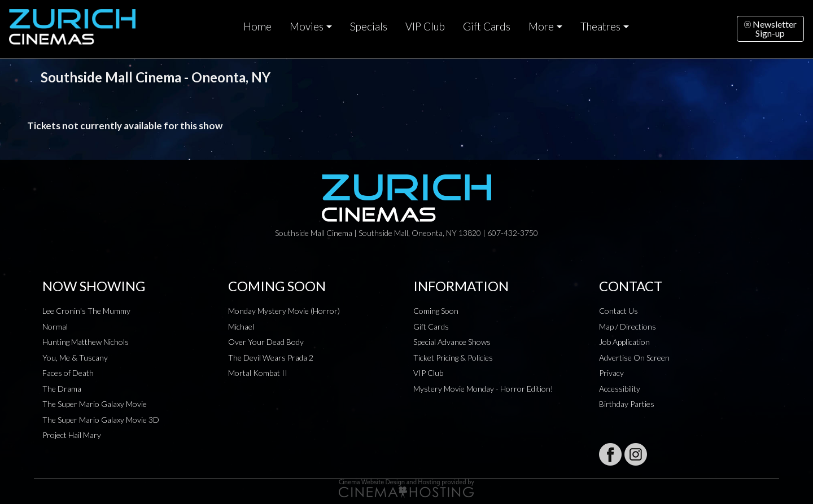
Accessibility (620, 389)
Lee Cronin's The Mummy (86, 311)
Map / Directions (628, 326)
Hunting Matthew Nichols (86, 342)
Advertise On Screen (634, 358)
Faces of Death (68, 373)
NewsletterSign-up (770, 29)
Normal (55, 326)
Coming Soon (436, 311)
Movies (307, 27)
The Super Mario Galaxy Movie (95, 404)
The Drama (62, 389)
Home (257, 27)
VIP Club (425, 27)
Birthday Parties (627, 404)
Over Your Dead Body (266, 342)
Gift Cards (487, 27)
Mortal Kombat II (258, 373)
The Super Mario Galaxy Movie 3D (101, 420)
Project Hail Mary (72, 435)
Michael (241, 326)
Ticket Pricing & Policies (453, 358)
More (541, 27)
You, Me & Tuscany (75, 358)
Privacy (611, 373)
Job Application (624, 342)
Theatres (600, 27)
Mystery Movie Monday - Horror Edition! (483, 389)
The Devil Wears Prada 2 (271, 358)
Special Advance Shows (452, 342)
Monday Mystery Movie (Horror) (284, 311)
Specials (369, 27)
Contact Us (619, 311)
